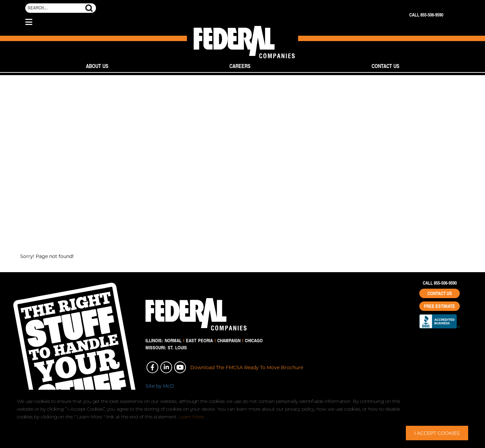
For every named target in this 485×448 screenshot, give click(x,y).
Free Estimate (440, 306)
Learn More (191, 417)
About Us (97, 66)
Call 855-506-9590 (426, 15)
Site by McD (160, 386)
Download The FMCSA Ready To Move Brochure (247, 367)
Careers (240, 66)
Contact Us (385, 66)
